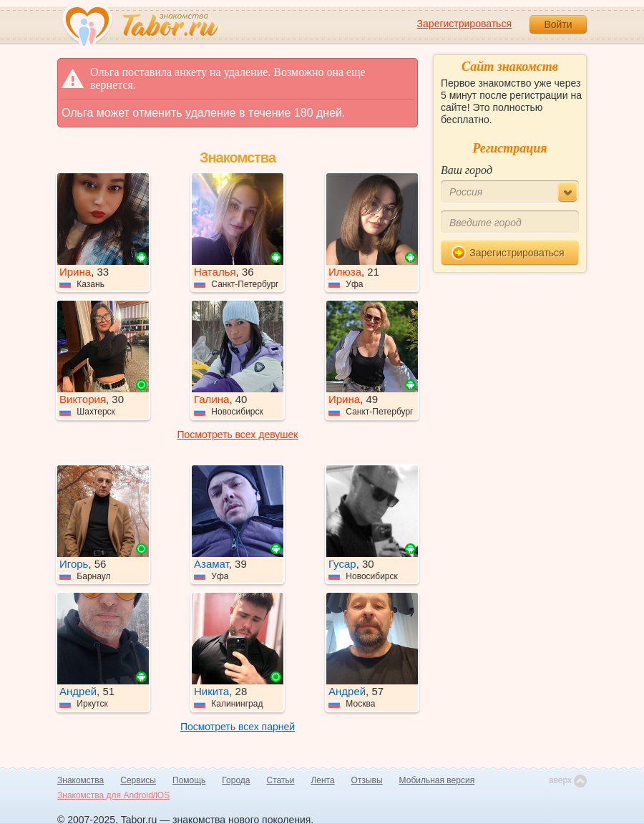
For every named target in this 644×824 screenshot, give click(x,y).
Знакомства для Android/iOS (113, 795)
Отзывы (367, 780)
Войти (558, 24)
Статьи (281, 780)
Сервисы (138, 780)
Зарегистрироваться (464, 24)
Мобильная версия (437, 780)
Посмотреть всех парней (238, 727)
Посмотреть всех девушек (238, 435)
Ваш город (467, 170)
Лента (322, 780)
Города (236, 780)
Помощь (189, 780)
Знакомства (80, 780)
